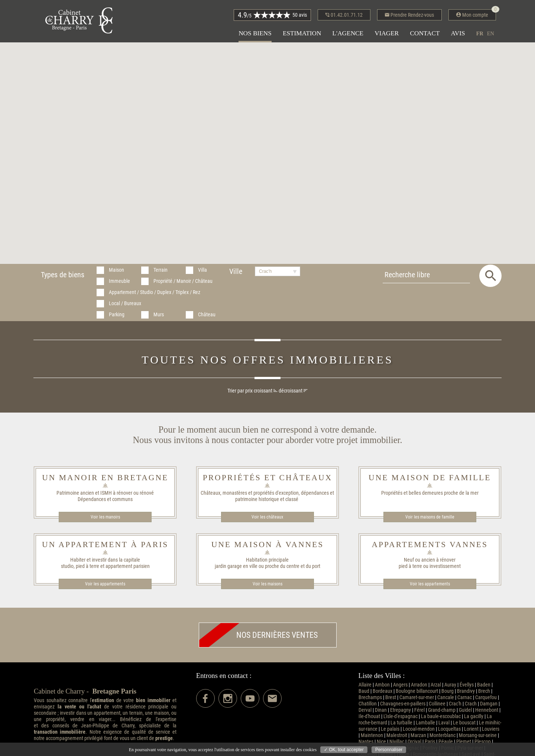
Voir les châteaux (267, 517)
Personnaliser (389, 750)
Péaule (446, 742)
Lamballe (425, 723)
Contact (425, 33)
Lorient (471, 729)
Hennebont (487, 710)
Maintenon (372, 735)
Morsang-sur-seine (478, 735)
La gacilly (474, 716)
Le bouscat (464, 723)
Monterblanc (442, 735)
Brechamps (370, 697)
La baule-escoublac (441, 716)
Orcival (414, 742)
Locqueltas (449, 729)
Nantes (366, 742)
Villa (202, 270)
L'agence (348, 33)
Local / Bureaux (125, 303)
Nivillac (397, 742)
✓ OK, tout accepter (344, 750)
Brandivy (466, 691)
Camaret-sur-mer (417, 697)
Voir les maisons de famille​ (430, 517)
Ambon (382, 685)
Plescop (483, 742)
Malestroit (397, 735)
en (491, 33)
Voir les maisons (267, 584)
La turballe (401, 723)
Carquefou (486, 697)
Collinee (437, 704)
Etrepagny (401, 710)
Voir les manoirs (105, 517)
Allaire (365, 685)
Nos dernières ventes (258, 635)
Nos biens (255, 33)
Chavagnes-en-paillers (403, 704)
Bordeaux (382, 691)
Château (207, 315)
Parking (117, 315)
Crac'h (455, 704)
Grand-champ (442, 710)
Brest (391, 697)
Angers (400, 685)
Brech (484, 691)
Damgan (489, 704)
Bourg (448, 691)
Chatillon (368, 704)
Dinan (381, 710)
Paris (430, 742)
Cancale (446, 697)
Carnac (465, 697)
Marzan (418, 735)
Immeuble (119, 281)
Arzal (436, 685)
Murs (159, 315)
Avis (458, 33)
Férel (419, 710)
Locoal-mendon (419, 729)
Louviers (491, 729)
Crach (471, 704)
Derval (365, 710)
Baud (364, 691)
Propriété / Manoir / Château (183, 281)
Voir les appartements (105, 584)
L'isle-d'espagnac (401, 716)
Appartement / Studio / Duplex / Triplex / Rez (155, 292)
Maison (116, 270)
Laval (444, 723)
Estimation (302, 33)
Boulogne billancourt (417, 691)
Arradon (419, 685)
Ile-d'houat (369, 716)
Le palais (390, 729)
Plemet (464, 742)
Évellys (467, 685)
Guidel (465, 710)
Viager (387, 33)
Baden (484, 685)
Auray (450, 685)
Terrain (160, 270)
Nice (381, 742)
